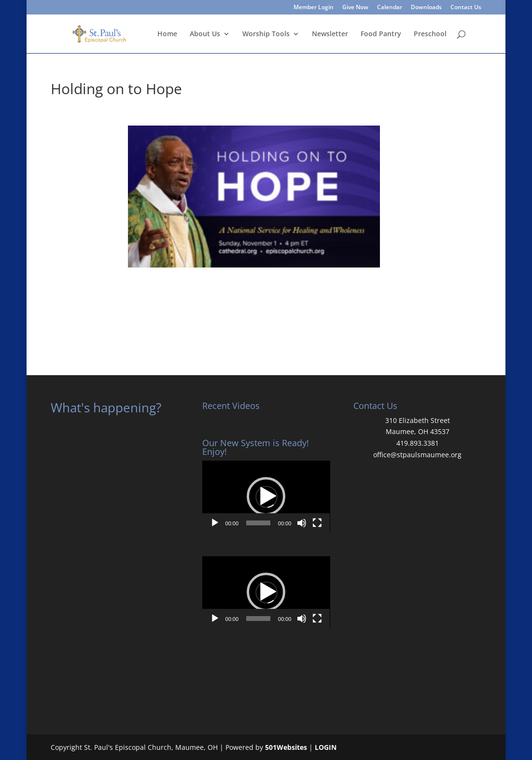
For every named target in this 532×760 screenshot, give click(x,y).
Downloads (426, 8)
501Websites (286, 747)
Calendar (390, 8)
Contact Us (466, 8)
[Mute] (302, 523)
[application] (266, 497)
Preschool (430, 34)
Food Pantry (381, 34)
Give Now (355, 8)
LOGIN (326, 747)
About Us (205, 34)
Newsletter (330, 34)
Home (167, 34)
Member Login (314, 8)
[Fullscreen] (317, 523)
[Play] (215, 523)
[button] (266, 496)
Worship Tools (266, 34)
